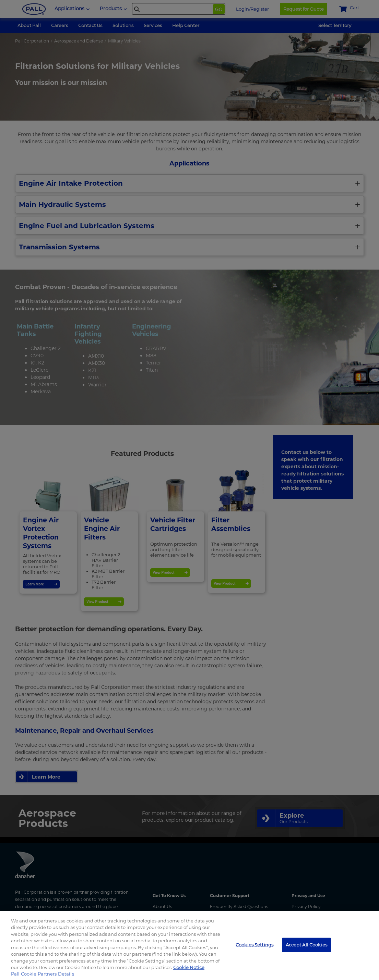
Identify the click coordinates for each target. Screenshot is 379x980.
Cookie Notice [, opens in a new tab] (189, 967)
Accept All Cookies (306, 945)
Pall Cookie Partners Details (43, 974)
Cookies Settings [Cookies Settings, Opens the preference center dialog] (254, 945)
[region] (189, 945)
